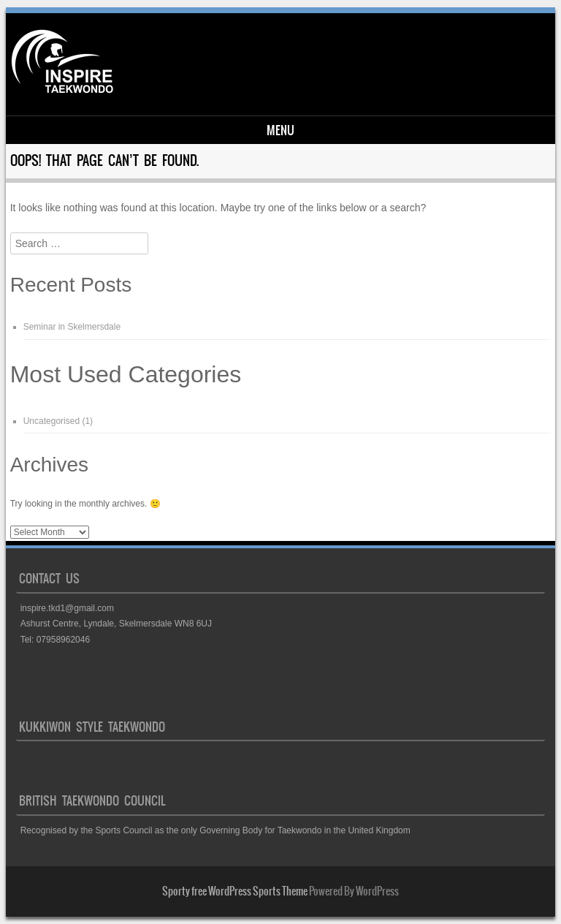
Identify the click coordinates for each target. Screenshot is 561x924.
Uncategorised (51, 421)
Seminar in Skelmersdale (72, 327)
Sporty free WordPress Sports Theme (235, 891)
